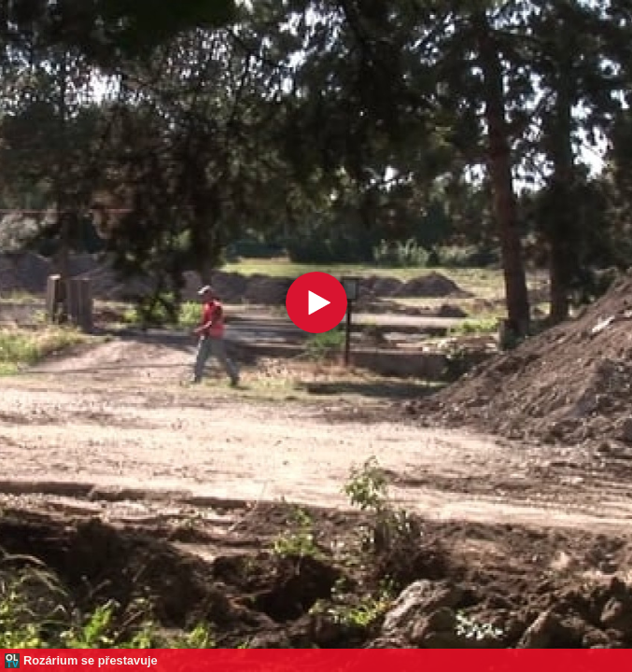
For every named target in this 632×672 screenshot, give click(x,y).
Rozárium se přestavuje (91, 660)
